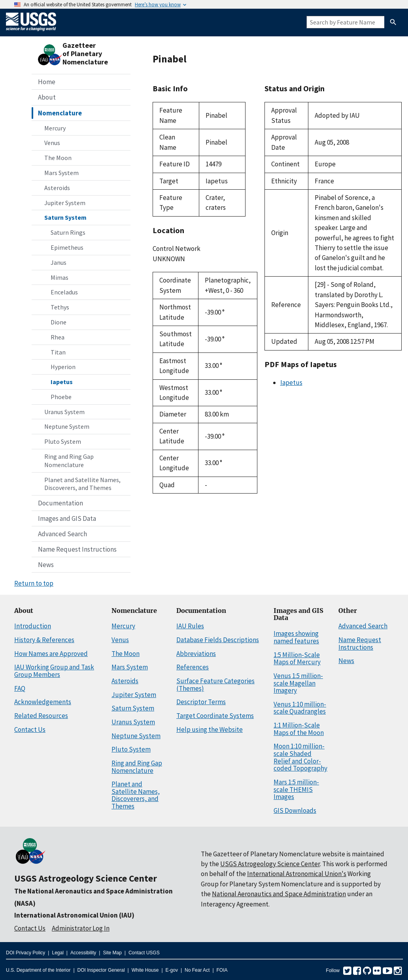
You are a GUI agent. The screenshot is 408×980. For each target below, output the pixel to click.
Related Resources (41, 716)
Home (47, 82)
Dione (59, 322)
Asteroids (57, 188)
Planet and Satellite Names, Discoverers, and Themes (82, 484)
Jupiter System (65, 203)
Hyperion (63, 367)
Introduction (33, 626)
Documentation (60, 503)
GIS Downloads (295, 810)
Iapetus (62, 382)
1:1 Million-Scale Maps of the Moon (299, 729)
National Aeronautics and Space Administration (279, 894)
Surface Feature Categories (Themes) (215, 685)
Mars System (61, 173)
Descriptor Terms (201, 702)
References (193, 667)
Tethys (60, 307)
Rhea (58, 337)
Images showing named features (296, 637)
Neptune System (67, 426)
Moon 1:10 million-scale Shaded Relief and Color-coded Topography (300, 757)
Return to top (34, 583)
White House (145, 970)
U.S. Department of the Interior (38, 970)
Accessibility (83, 953)
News (46, 565)
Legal (58, 953)
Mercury (55, 128)
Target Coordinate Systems (215, 716)
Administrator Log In (81, 928)
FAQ (20, 688)
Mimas (59, 277)
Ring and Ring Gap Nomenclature (69, 461)
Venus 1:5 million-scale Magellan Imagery (298, 683)
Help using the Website (210, 729)
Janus (59, 262)
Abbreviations (196, 654)
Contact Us (30, 729)
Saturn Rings (68, 232)
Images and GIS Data (67, 518)
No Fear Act (197, 970)
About (47, 97)
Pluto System (63, 441)
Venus (52, 143)
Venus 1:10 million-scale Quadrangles (300, 708)
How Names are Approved (51, 654)
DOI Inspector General (101, 970)
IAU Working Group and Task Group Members (54, 671)
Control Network (177, 249)
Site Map (112, 953)
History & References (44, 640)
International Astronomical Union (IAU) (74, 915)
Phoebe (61, 397)
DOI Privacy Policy (25, 953)
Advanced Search (62, 534)
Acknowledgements (43, 702)
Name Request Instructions (77, 549)
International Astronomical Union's (297, 874)
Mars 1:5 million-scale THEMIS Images (296, 789)
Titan (58, 352)
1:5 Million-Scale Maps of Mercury (297, 659)
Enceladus (64, 292)
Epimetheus (67, 247)
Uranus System (64, 412)
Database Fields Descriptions (218, 640)
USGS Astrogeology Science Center (86, 878)
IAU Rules (190, 626)
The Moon (58, 158)
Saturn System (65, 217)
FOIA (222, 970)
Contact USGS (144, 953)
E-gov (172, 970)
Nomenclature (60, 113)
